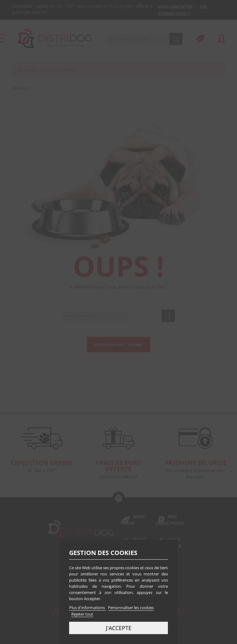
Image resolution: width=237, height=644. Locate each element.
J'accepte (119, 628)
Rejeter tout (82, 614)
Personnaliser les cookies (131, 608)
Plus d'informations (87, 608)
